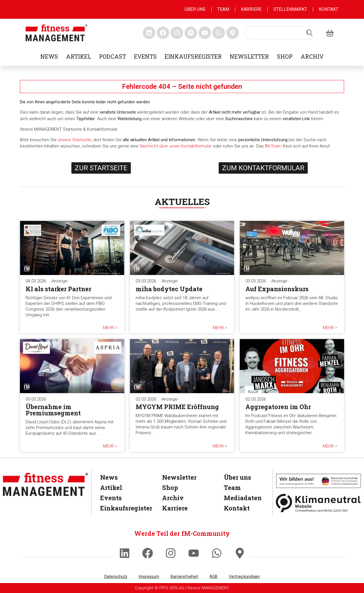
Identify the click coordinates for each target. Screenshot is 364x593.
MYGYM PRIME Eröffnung (177, 407)
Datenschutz (116, 576)
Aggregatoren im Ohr (278, 407)
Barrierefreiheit (184, 576)
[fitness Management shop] (330, 33)
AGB (214, 576)
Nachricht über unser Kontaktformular (176, 146)
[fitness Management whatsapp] (219, 33)
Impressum (149, 576)
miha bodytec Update (169, 289)
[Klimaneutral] (318, 503)
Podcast (112, 56)
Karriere (251, 9)
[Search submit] (309, 33)
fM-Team (273, 146)
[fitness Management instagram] (177, 33)
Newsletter (249, 56)
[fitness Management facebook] (163, 33)
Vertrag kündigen (244, 576)
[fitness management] (56, 33)
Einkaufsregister (193, 56)
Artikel (78, 56)
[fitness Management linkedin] (149, 33)
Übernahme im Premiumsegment (53, 410)
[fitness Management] (45, 484)
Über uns (195, 9)
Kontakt (329, 9)
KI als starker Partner (58, 289)
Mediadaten (241, 498)
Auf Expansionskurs (277, 289)
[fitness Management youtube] (205, 33)
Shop (285, 56)
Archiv (312, 56)
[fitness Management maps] (233, 33)
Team (223, 9)
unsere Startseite (75, 140)
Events (145, 56)
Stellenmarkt (290, 9)
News (49, 56)
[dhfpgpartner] (318, 481)
